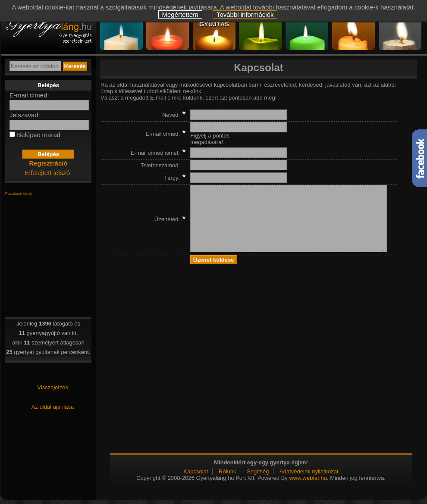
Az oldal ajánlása (53, 407)
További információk (245, 14)
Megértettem (180, 14)
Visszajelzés (52, 387)
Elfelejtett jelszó (47, 173)
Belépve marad (39, 135)
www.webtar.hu (308, 478)
